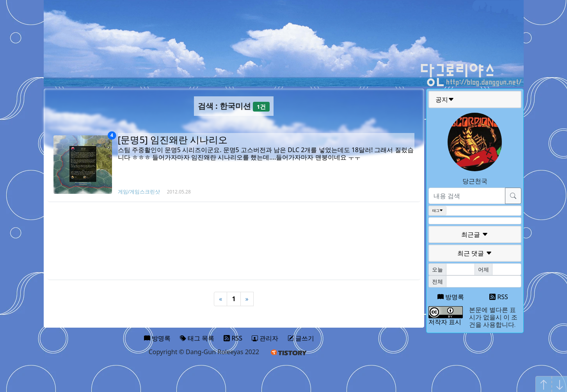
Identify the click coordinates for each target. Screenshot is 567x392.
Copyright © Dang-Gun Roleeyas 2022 (204, 352)
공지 (445, 99)
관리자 (265, 338)
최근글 (475, 234)
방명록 (451, 297)
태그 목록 (197, 338)
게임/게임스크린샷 (139, 192)
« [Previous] (220, 299)
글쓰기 (301, 338)
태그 (438, 211)
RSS (499, 297)
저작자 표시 (445, 322)
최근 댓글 (475, 253)
